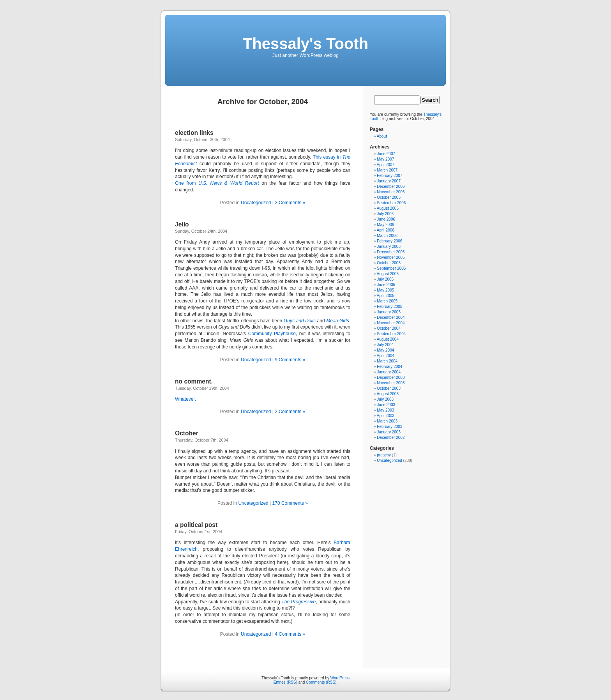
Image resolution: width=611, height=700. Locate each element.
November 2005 (391, 257)
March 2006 (387, 236)
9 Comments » (290, 360)
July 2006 (385, 214)
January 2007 (389, 181)
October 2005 (389, 263)
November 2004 (391, 323)
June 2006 (386, 219)
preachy (384, 455)
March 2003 (387, 421)
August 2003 (388, 394)
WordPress (340, 678)
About (382, 136)
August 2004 (388, 339)
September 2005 (391, 268)
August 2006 (388, 208)
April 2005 (386, 296)
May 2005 (385, 290)
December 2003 (391, 377)
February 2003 (389, 427)
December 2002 (391, 437)
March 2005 (387, 301)
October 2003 (389, 388)
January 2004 (389, 372)
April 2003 (386, 416)
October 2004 (389, 328)
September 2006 (391, 203)
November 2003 (391, 383)
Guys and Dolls (300, 321)
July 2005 (385, 279)
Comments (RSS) (321, 682)
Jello (182, 224)
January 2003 (389, 432)
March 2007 (387, 170)
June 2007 (386, 154)
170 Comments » (290, 503)
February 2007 (389, 176)
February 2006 (389, 241)
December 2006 (391, 186)
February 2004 (389, 367)
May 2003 (385, 410)
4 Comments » (290, 634)
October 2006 (389, 197)
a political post (196, 525)
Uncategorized (256, 203)
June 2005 (386, 285)
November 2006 (391, 192)
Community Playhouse (272, 334)
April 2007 (386, 165)
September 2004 (391, 334)
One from (217, 183)
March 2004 (387, 361)
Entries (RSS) (285, 682)
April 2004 (386, 356)
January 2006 (389, 247)
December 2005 (391, 252)
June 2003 (386, 405)
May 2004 (385, 350)
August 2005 (388, 274)
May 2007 (385, 159)
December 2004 (391, 317)
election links (194, 133)
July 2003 (385, 399)
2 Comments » (290, 203)
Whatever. (185, 399)
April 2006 (386, 230)
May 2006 (385, 225)
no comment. (194, 381)
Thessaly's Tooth (305, 44)
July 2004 (385, 345)
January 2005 (389, 312)
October (187, 433)
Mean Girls (337, 321)
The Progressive (298, 602)
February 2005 (389, 307)
